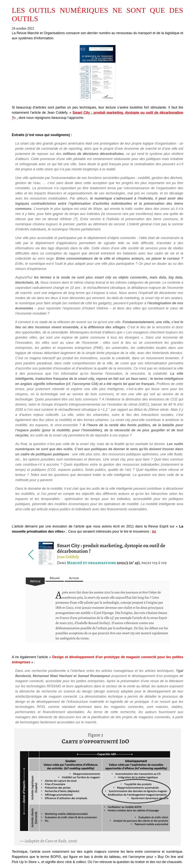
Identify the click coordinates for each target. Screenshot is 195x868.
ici (154, 531)
